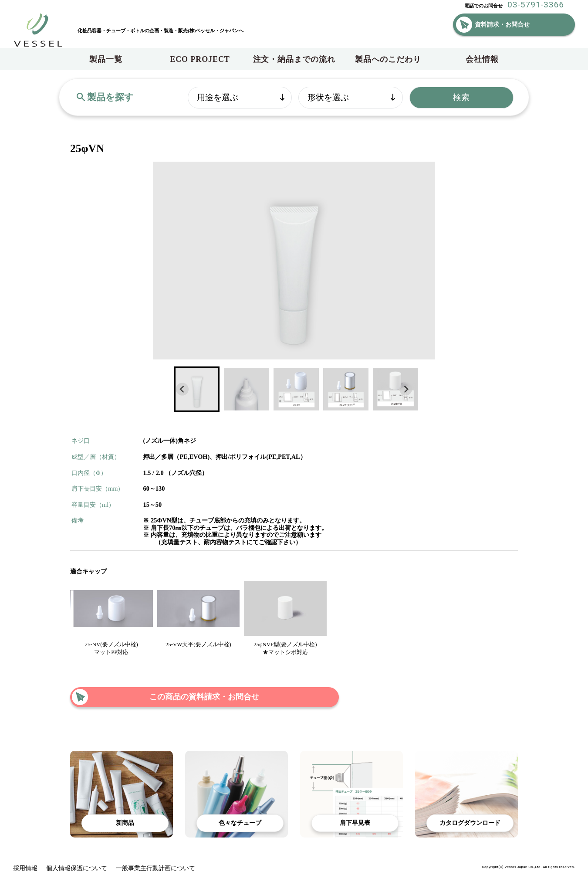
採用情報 (25, 868)
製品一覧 (106, 59)
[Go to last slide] (182, 389)
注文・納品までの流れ (294, 59)
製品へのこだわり (388, 59)
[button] (197, 389)
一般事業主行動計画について (155, 868)
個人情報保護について (77, 868)
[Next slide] (406, 389)
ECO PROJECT (200, 59)
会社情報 (482, 59)
